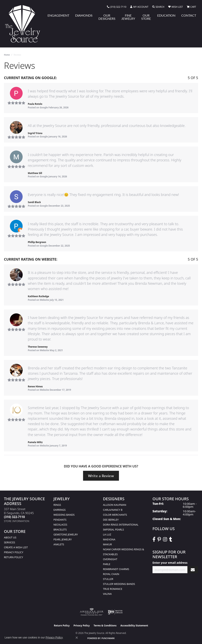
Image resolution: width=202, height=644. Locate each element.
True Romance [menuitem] (113, 589)
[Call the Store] (14, 517)
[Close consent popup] (77, 638)
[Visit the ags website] (92, 612)
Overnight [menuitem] (110, 559)
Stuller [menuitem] (108, 579)
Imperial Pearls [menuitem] (113, 530)
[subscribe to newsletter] (193, 570)
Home (7, 55)
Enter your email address (170, 563)
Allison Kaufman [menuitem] (115, 505)
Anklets (59, 544)
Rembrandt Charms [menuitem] (116, 569)
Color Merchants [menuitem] (115, 515)
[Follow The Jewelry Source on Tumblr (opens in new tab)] (171, 539)
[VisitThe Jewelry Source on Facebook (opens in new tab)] (154, 539)
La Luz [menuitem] (107, 534)
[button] (139, 7)
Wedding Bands (64, 515)
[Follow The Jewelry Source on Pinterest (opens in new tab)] (159, 539)
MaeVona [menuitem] (109, 539)
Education (166, 15)
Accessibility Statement (134, 626)
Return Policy (14, 557)
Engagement (58, 15)
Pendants (60, 520)
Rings (57, 505)
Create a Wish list (16, 547)
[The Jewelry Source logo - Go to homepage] (24, 24)
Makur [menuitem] (107, 544)
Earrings (60, 510)
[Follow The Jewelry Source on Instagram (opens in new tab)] (165, 539)
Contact (189, 15)
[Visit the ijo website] (115, 612)
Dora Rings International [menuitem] (121, 525)
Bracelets (60, 530)
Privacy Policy (14, 552)
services (9, 542)
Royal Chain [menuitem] (111, 574)
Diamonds (84, 15)
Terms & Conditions (105, 626)
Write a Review (101, 476)
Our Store (146, 17)
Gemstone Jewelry (66, 534)
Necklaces (60, 525)
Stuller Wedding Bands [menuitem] (119, 584)
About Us (10, 537)
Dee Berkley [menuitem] (111, 520)
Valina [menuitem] (107, 594)
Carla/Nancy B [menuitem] (113, 510)
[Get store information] (17, 521)
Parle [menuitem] (107, 564)
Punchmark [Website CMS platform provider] (108, 638)
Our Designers (107, 17)
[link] (117, 7)
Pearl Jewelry (63, 539)
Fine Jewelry (128, 17)
